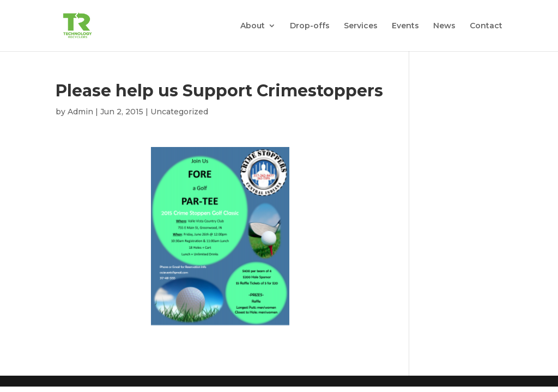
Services (361, 26)
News (444, 26)
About (253, 26)
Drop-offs (310, 26)
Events (405, 26)
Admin (80, 112)
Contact (486, 26)
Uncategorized (179, 112)
